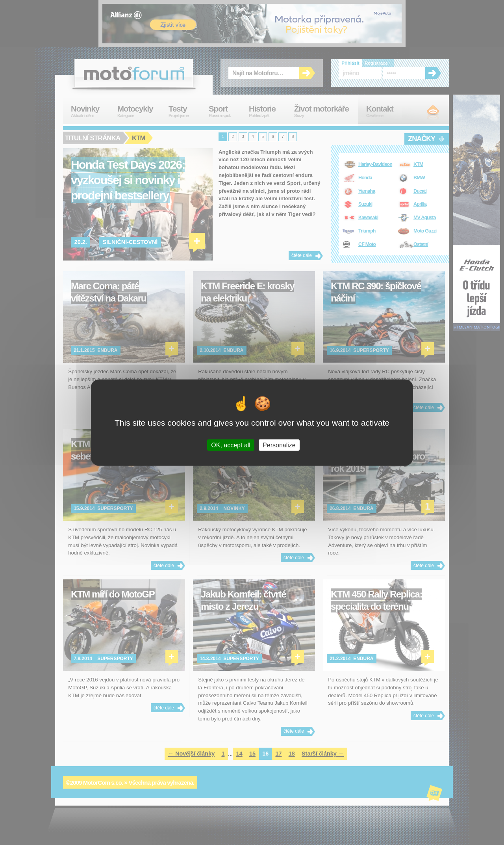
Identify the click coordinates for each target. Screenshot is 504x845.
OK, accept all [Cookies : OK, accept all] (231, 445)
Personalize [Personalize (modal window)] (279, 445)
